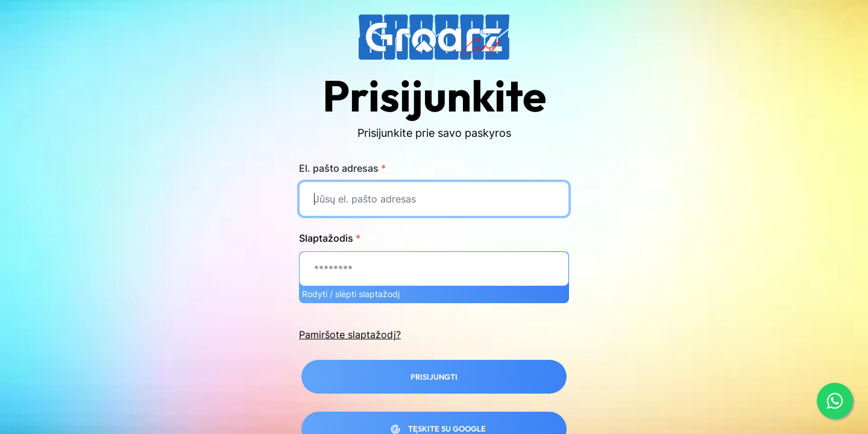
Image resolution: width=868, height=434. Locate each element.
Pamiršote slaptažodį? (350, 335)
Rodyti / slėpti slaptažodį (351, 294)
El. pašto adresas (342, 168)
